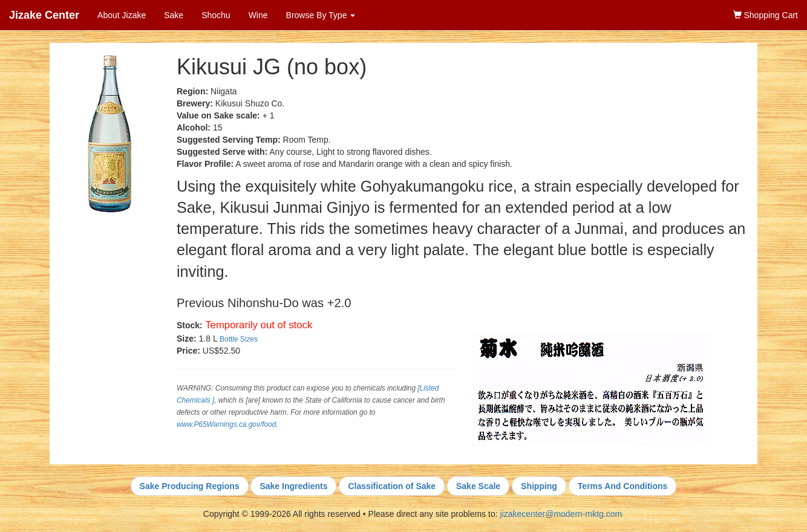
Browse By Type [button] (321, 15)
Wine (258, 15)
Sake (174, 15)
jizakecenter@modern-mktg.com (561, 514)
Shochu (216, 15)
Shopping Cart (766, 15)
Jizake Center (44, 15)
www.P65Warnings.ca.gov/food (226, 424)
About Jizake (122, 15)
